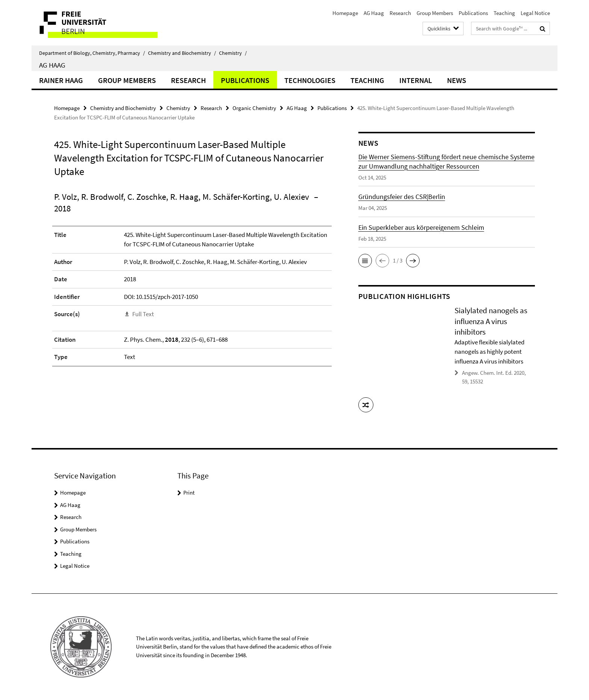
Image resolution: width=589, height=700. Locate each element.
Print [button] (189, 493)
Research (400, 13)
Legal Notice (535, 13)
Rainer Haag (61, 80)
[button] (365, 261)
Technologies (310, 80)
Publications (473, 13)
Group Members (435, 13)
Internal (416, 80)
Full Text (143, 314)
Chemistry (233, 53)
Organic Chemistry (254, 108)
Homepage (345, 13)
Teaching (504, 13)
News (457, 80)
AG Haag (374, 13)
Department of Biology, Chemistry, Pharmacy (92, 53)
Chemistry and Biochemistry (182, 53)
